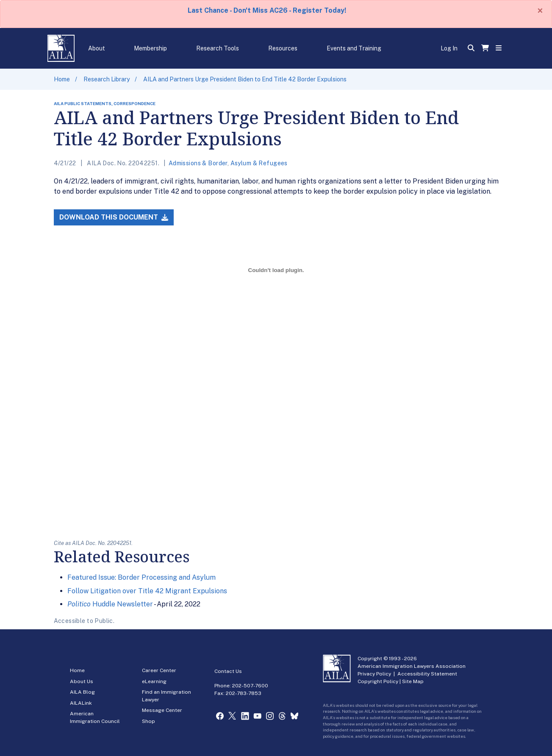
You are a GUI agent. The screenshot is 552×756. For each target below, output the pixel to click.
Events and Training (354, 48)
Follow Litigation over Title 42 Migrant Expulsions (147, 591)
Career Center (159, 670)
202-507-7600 (250, 686)
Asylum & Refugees (259, 163)
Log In (449, 48)
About (97, 48)
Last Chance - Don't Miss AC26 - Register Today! (267, 10)
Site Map (413, 681)
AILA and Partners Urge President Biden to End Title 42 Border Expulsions (245, 79)
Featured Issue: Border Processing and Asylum (141, 577)
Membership (150, 48)
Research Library (107, 79)
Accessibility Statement (427, 674)
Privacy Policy (374, 674)
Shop (148, 721)
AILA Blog (82, 692)
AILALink (81, 703)
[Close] (540, 11)
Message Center (162, 710)
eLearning (154, 681)
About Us (82, 681)
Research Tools (218, 48)
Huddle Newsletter (110, 604)
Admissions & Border (198, 163)
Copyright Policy (378, 681)
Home (62, 79)
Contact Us (228, 671)
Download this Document (114, 217)
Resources (283, 48)
